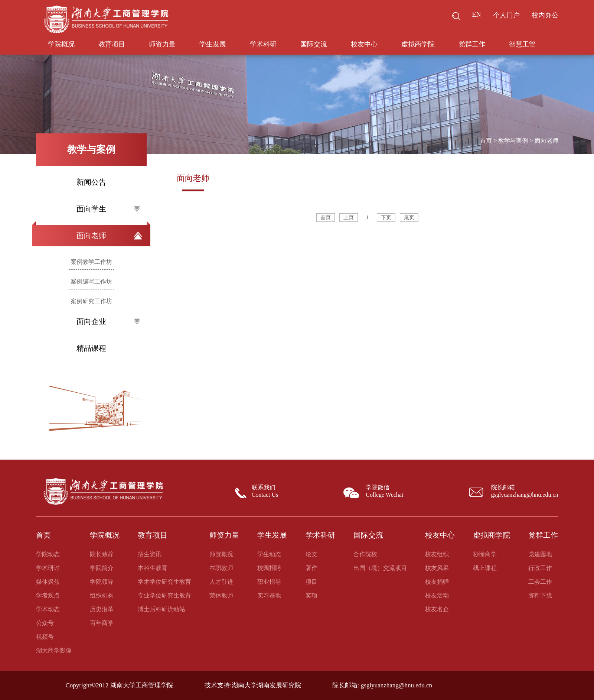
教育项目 (112, 44)
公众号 (45, 623)
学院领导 (102, 582)
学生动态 (269, 554)
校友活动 (437, 595)
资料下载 (540, 595)
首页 (486, 141)
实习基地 (269, 595)
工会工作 (540, 582)
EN (477, 14)
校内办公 (545, 15)
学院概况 (61, 44)
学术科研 (263, 44)
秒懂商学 (485, 554)
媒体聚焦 (48, 582)
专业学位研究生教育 (164, 595)
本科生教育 (153, 568)
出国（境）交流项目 (380, 568)
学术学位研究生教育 (164, 582)
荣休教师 (221, 595)
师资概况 (221, 554)
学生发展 (213, 44)
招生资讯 (150, 554)
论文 (311, 554)
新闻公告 (91, 182)
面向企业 (108, 321)
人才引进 (221, 582)
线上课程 (485, 568)
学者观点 (48, 595)
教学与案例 (513, 141)
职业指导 (269, 582)
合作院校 (365, 554)
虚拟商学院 (418, 44)
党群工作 (472, 44)
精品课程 (91, 348)
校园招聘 (269, 568)
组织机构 (102, 595)
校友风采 (437, 568)
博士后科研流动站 (161, 609)
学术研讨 (48, 568)
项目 (311, 582)
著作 (311, 568)
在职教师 (221, 568)
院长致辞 (102, 554)
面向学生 (108, 209)
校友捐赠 (437, 582)
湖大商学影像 (54, 650)
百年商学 (102, 623)
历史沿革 (102, 609)
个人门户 (506, 15)
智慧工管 (522, 44)
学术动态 (48, 609)
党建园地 (540, 554)
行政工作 (540, 568)
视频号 (45, 637)
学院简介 (102, 568)
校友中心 (364, 44)
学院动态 (48, 554)
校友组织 (437, 554)
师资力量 (162, 44)
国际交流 (314, 44)
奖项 (311, 595)
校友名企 (437, 609)
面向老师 (109, 236)
